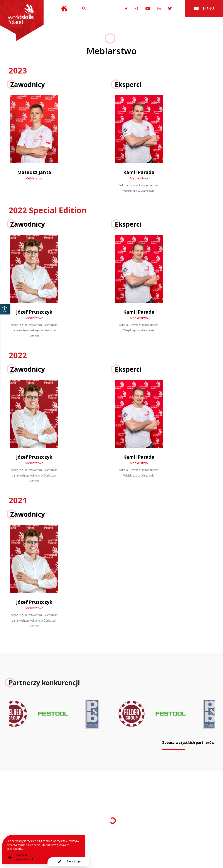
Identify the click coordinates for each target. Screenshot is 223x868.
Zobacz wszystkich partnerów (188, 743)
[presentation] (68, 861)
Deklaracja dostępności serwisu (159, 843)
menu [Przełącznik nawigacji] (204, 8)
